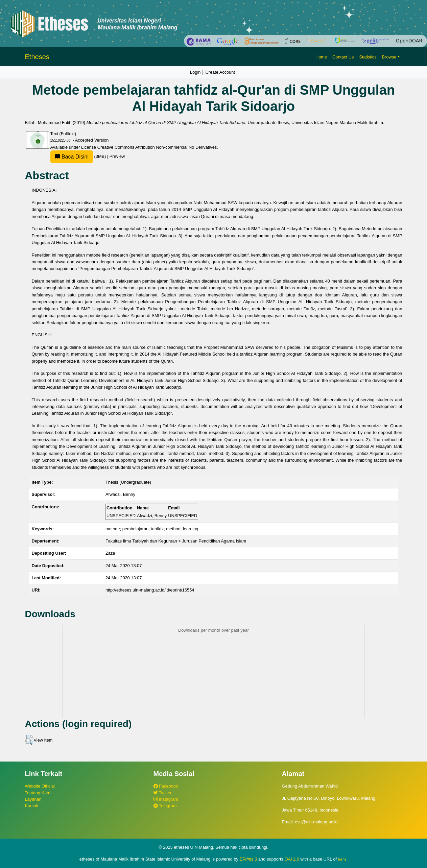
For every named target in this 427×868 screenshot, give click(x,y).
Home (321, 57)
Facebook (166, 786)
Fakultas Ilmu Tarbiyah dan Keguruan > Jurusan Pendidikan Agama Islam (176, 541)
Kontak (32, 806)
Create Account (220, 72)
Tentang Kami (38, 793)
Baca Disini (72, 157)
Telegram (165, 806)
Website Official (40, 786)
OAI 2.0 (292, 859)
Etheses (37, 57)
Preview (117, 156)
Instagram (166, 799)
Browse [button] (389, 57)
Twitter (163, 793)
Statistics (368, 57)
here (342, 859)
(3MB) (79, 156)
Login (195, 72)
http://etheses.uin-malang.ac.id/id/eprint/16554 (150, 590)
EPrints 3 (248, 859)
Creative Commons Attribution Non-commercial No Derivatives (157, 147)
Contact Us (343, 57)
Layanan (33, 799)
